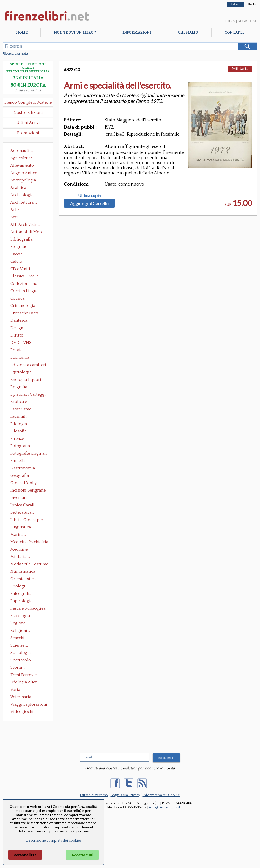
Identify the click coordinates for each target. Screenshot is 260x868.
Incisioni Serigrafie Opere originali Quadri (28, 491)
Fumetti (18, 461)
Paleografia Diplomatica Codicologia (22, 594)
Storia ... (18, 667)
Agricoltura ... (23, 158)
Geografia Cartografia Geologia (21, 476)
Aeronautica (22, 151)
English (253, 4)
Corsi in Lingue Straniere (24, 291)
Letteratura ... (23, 512)
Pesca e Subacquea (28, 608)
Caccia (16, 254)
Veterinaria (21, 697)
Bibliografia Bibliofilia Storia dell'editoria (26, 240)
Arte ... (16, 210)
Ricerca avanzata (15, 54)
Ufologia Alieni (25, 682)
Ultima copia (89, 195)
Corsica (17, 298)
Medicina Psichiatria (29, 542)
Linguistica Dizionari (21, 528)
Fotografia (20, 446)
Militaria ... (20, 557)
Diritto (17, 335)
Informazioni (137, 33)
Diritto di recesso (94, 795)
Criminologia (23, 306)
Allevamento (22, 165)
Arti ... (16, 217)
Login (230, 21)
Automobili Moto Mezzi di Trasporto (28, 232)
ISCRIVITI (166, 758)
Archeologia (22, 195)
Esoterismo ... (23, 409)
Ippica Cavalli (23, 505)
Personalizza (25, 855)
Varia (15, 690)
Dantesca (19, 320)
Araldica (18, 188)
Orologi (18, 586)
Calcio (16, 261)
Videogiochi (22, 712)
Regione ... (20, 623)
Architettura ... (24, 202)
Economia (20, 357)
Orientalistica (23, 579)
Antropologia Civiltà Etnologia (26, 181)
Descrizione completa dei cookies (54, 841)
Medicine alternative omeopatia (20, 550)
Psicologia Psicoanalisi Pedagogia (21, 616)
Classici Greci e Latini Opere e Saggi (29, 277)
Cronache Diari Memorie (24, 314)
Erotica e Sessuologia (22, 402)
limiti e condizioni (28, 90)
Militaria (240, 68)
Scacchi (17, 638)
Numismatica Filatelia (23, 572)
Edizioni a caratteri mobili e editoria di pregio (29, 365)
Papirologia (21, 601)
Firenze (17, 439)
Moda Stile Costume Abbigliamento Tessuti (29, 565)
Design (17, 328)
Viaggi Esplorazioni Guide (29, 705)
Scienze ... (19, 645)
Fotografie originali (29, 453)
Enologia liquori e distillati (27, 380)
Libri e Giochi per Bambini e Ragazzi (27, 520)
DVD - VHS (21, 343)
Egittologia (21, 372)
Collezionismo (24, 284)
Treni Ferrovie (24, 675)
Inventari (19, 498)
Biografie (19, 247)
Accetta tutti (82, 855)
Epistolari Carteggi (28, 394)
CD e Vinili (20, 269)
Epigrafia (19, 387)
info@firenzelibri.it (165, 807)
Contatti (234, 33)
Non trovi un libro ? (75, 33)
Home (22, 33)
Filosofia (18, 431)
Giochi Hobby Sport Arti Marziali (28, 483)
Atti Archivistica (25, 225)
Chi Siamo (188, 33)
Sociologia (20, 653)
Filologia (19, 424)
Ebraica (17, 350)
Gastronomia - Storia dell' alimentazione (24, 469)
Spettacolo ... (22, 660)
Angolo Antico (24, 173)
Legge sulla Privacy (125, 795)
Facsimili (19, 416)
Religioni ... (20, 631)
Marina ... (19, 535)
